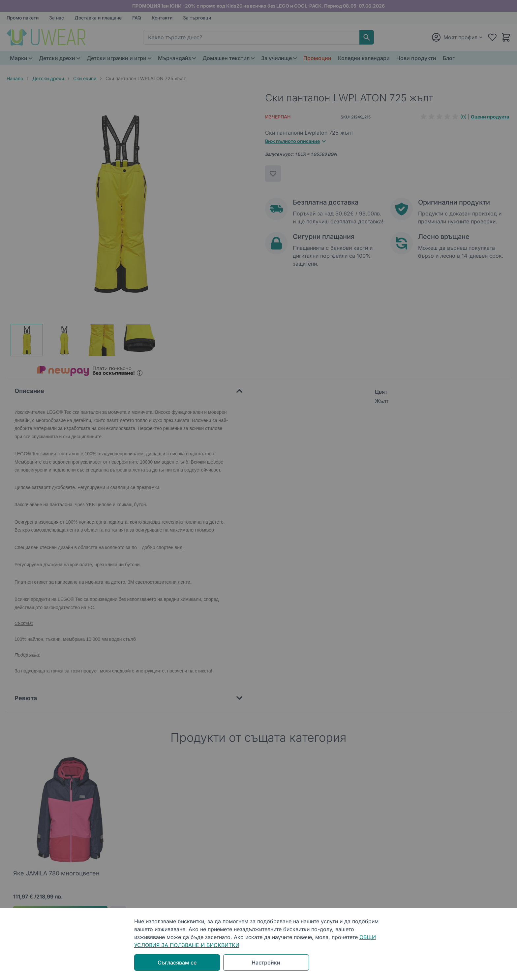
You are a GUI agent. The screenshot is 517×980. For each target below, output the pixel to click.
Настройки (266, 963)
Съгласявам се (177, 963)
